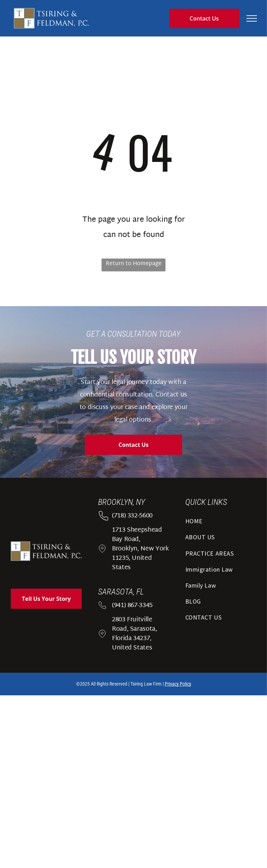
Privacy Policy (178, 684)
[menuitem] (221, 523)
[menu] (252, 18)
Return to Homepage (134, 264)
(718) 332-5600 (132, 516)
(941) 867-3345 (132, 605)
